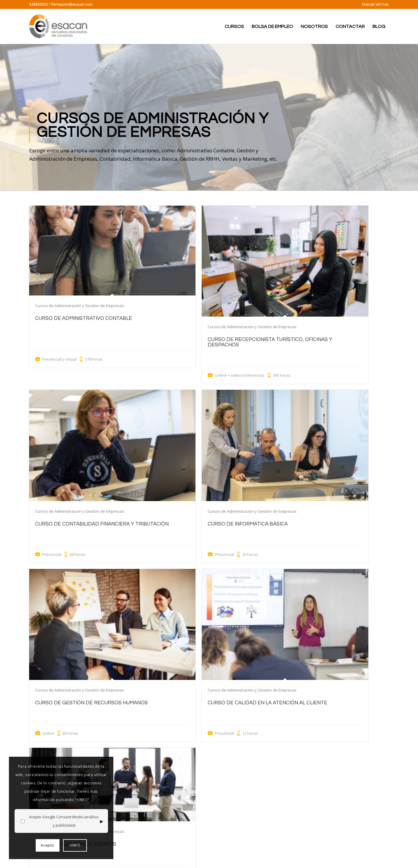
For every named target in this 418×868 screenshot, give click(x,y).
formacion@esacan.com (72, 4)
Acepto (47, 845)
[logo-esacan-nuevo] (59, 26)
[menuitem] (374, 4)
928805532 (39, 4)
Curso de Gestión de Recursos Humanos (91, 703)
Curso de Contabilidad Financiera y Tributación (102, 524)
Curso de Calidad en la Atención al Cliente (267, 703)
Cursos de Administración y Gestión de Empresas (80, 306)
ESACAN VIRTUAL (376, 4)
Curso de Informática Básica (248, 524)
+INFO (75, 845)
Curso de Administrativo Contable (84, 318)
